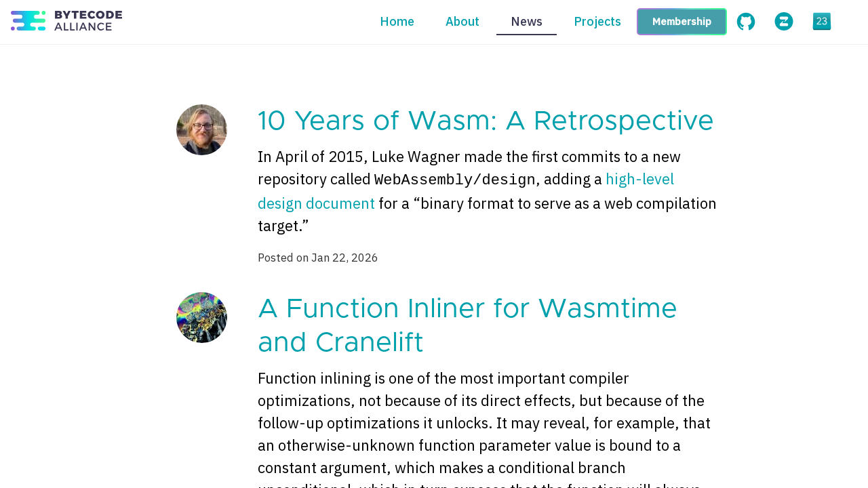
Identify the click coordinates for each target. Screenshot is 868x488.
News (527, 21)
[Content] (434, 266)
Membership (682, 21)
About (462, 21)
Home (397, 21)
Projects (597, 21)
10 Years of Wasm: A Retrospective (486, 121)
